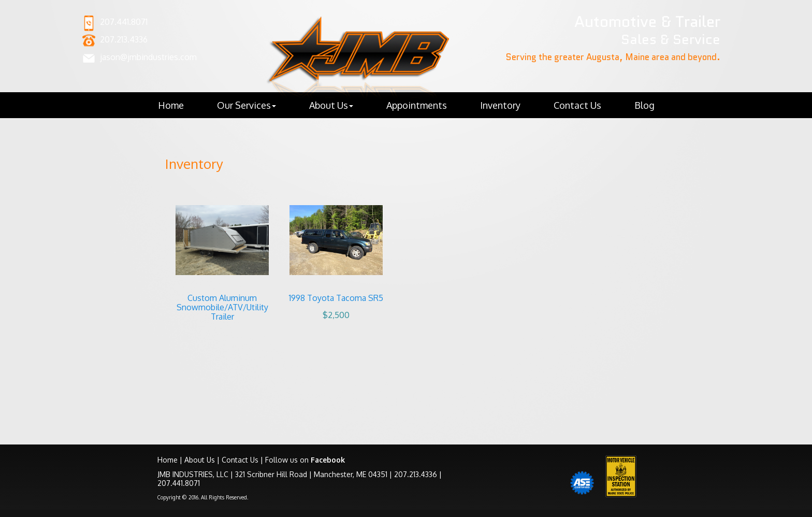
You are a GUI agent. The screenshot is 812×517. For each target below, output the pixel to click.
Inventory (500, 105)
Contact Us (577, 105)
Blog (644, 105)
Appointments (417, 105)
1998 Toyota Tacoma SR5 (336, 298)
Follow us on (305, 460)
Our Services (247, 105)
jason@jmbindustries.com (148, 57)
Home (171, 105)
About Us (331, 105)
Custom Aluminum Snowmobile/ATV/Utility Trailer (222, 307)
